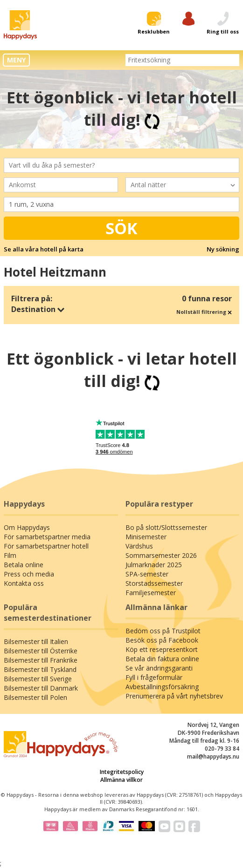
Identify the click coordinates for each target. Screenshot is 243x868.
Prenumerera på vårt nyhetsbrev (174, 696)
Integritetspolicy (122, 772)
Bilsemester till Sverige (38, 679)
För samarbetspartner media (47, 537)
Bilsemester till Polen (35, 697)
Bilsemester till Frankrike (41, 660)
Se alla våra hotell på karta (44, 249)
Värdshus (139, 546)
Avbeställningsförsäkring (162, 687)
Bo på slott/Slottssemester (166, 527)
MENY (16, 60)
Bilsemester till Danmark (41, 688)
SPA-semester (147, 574)
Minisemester (146, 537)
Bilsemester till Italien (36, 641)
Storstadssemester (154, 583)
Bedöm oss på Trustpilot (163, 631)
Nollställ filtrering (204, 312)
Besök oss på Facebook (162, 640)
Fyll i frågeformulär (154, 677)
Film (10, 555)
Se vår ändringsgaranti (159, 668)
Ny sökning (223, 249)
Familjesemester (151, 593)
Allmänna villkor (121, 780)
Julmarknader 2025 (154, 565)
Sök (121, 228)
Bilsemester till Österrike (41, 651)
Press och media (29, 574)
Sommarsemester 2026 (161, 555)
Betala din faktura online (162, 659)
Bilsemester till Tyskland (40, 669)
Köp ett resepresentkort (162, 649)
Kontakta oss (24, 583)
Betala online (24, 565)
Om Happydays (27, 527)
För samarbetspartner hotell (46, 546)
